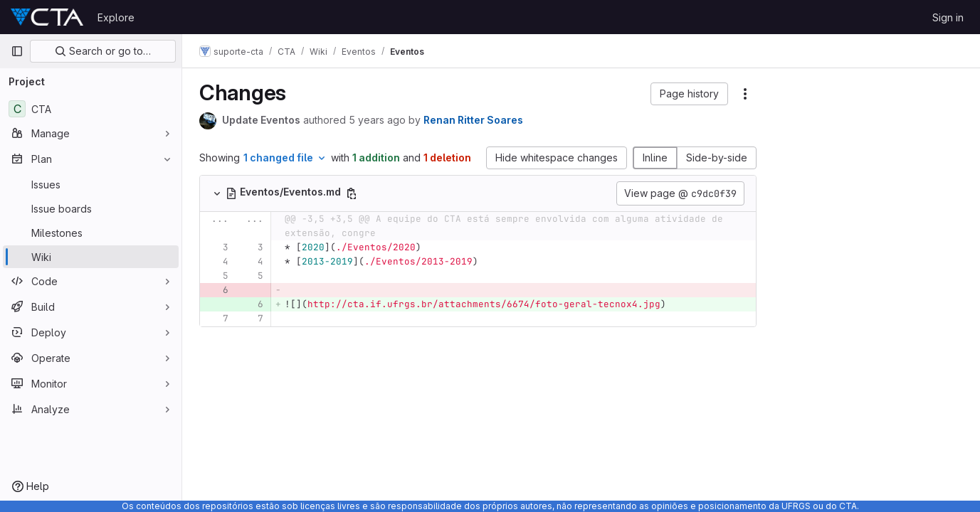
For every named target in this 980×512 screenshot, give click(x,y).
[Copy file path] (352, 193)
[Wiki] (91, 257)
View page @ (680, 193)
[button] (689, 94)
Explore (116, 17)
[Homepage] (47, 17)
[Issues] (91, 184)
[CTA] (91, 109)
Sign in (948, 17)
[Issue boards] (91, 208)
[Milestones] (91, 233)
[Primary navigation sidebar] (17, 51)
